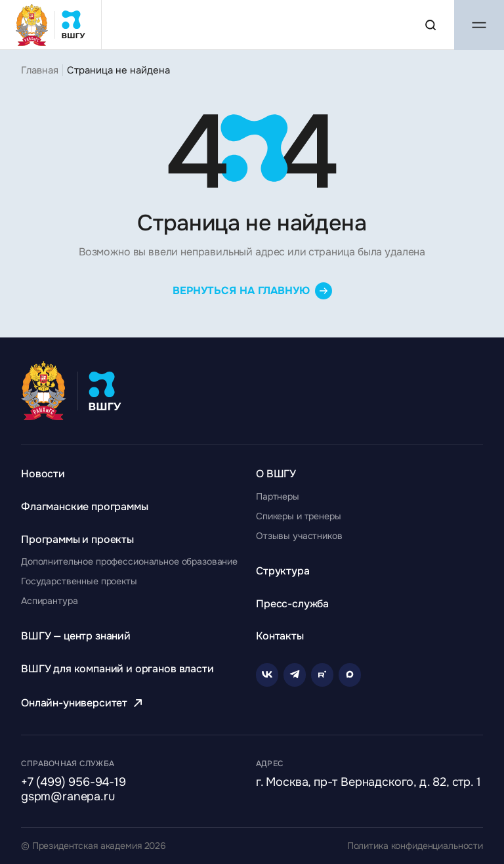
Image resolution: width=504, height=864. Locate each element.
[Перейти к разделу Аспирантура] (49, 601)
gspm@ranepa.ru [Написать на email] (68, 797)
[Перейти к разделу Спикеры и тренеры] (299, 516)
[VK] (267, 675)
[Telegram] (295, 675)
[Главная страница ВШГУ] (51, 25)
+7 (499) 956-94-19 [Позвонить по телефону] (73, 783)
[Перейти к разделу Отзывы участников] (299, 536)
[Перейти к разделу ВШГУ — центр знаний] (76, 636)
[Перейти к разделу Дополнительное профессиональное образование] (129, 561)
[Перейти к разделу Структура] (283, 571)
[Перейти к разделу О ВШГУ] (276, 474)
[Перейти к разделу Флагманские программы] (85, 507)
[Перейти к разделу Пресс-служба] (292, 604)
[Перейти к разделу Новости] (43, 474)
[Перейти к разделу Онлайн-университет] (83, 703)
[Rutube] (322, 675)
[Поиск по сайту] (430, 25)
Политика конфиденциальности (415, 846)
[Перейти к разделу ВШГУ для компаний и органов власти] (117, 669)
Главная (40, 70)
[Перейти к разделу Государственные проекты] (79, 581)
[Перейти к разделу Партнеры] (278, 496)
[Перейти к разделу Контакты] (280, 636)
